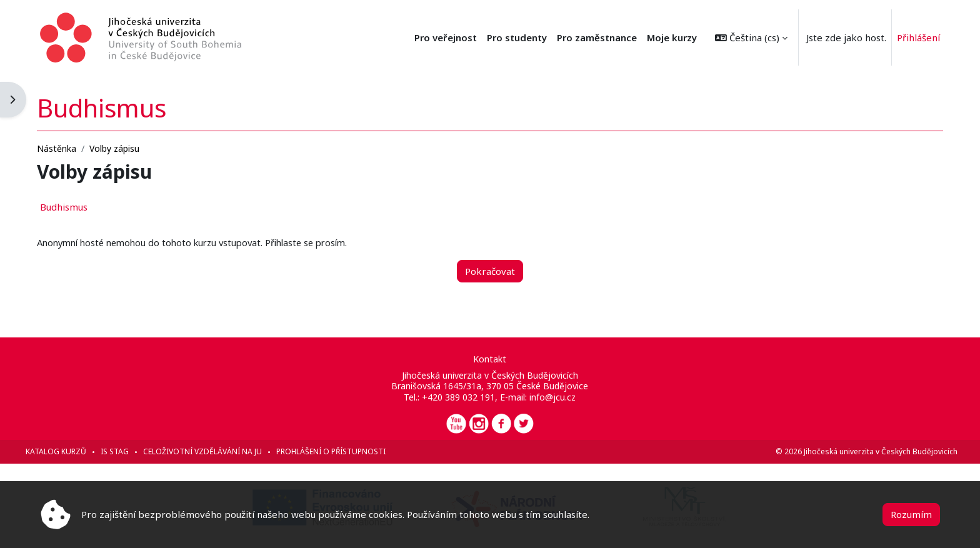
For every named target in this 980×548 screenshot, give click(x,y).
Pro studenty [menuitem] (517, 37)
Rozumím (911, 514)
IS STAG (132, 451)
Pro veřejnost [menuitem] (446, 37)
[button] (751, 37)
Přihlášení (918, 37)
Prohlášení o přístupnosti (348, 451)
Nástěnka (74, 148)
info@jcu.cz (553, 397)
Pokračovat (490, 271)
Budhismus (81, 207)
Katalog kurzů (73, 451)
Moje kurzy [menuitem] (672, 37)
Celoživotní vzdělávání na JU (220, 451)
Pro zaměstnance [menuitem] (597, 37)
